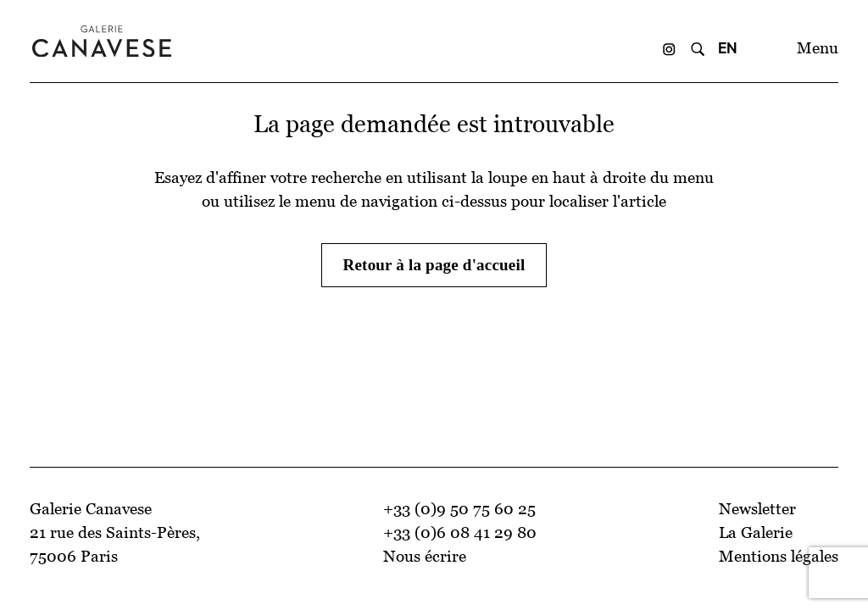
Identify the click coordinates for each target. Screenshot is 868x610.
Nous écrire (425, 556)
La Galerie (756, 532)
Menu (818, 48)
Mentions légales (779, 556)
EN (728, 48)
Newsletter (757, 509)
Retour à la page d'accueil (434, 265)
